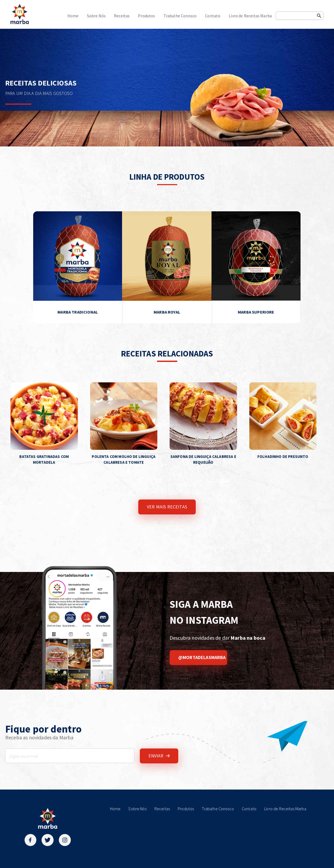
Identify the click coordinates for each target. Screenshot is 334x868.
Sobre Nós (96, 16)
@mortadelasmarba (202, 657)
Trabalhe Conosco (180, 16)
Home (73, 16)
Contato (213, 16)
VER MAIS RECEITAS (167, 507)
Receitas (122, 16)
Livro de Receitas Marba (250, 16)
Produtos (146, 16)
